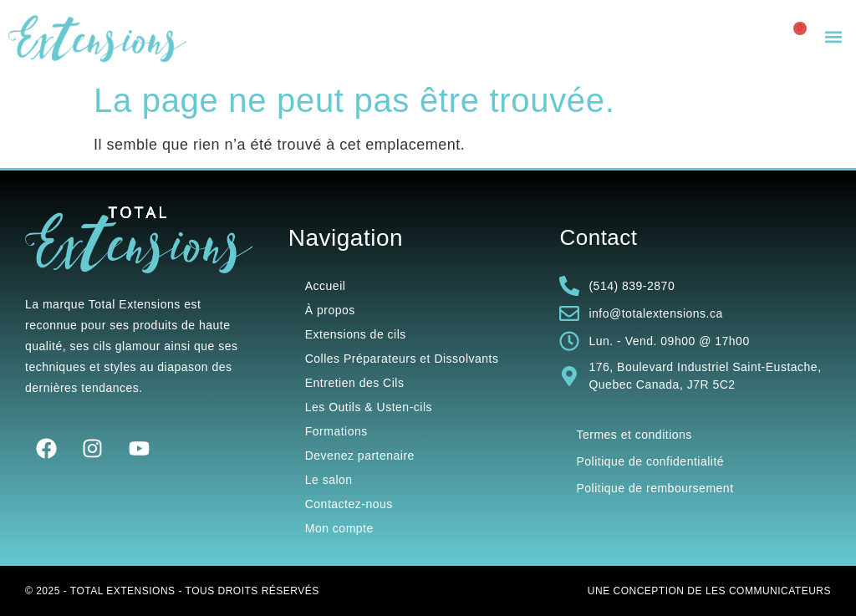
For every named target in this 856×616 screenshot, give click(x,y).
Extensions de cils (356, 334)
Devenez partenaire (360, 456)
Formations (336, 431)
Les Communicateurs (768, 591)
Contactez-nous (349, 504)
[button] (834, 37)
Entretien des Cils (355, 383)
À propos (330, 310)
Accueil (326, 286)
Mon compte (339, 528)
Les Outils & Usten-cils (369, 407)
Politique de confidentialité (650, 461)
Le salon (329, 480)
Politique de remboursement (655, 488)
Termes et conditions (634, 435)
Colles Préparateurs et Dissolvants (402, 359)
